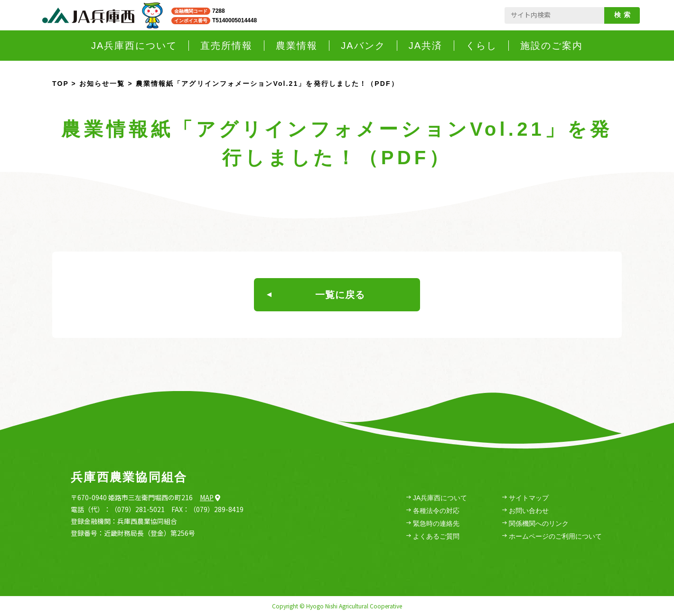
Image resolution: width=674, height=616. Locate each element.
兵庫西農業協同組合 (129, 477)
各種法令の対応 (433, 511)
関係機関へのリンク (535, 524)
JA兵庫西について (437, 498)
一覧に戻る (316, 295)
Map (210, 497)
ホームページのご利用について (552, 537)
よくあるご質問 (433, 537)
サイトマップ (525, 498)
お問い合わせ (525, 511)
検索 (624, 15)
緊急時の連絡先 (433, 524)
